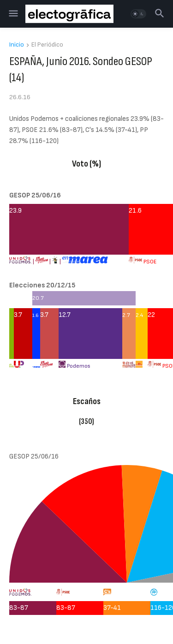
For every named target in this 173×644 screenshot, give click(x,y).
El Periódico (47, 45)
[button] (13, 14)
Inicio (17, 45)
